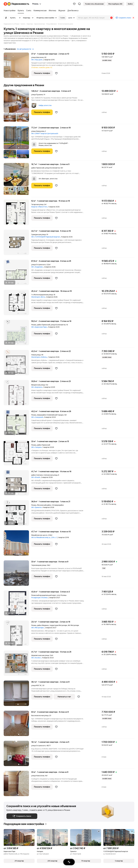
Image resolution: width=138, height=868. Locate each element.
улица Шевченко (38, 57)
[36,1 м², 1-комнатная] (17, 694)
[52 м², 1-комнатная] (17, 213)
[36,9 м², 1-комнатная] (17, 514)
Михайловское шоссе (39, 535)
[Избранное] (74, 4)
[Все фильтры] (6, 18)
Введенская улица (38, 385)
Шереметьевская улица (40, 655)
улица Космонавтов (52, 168)
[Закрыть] (133, 18)
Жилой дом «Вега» (38, 297)
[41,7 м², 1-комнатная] (17, 484)
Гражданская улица (38, 235)
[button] (79, 4)
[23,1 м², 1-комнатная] (17, 634)
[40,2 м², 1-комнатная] (17, 424)
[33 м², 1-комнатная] (17, 454)
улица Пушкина (37, 95)
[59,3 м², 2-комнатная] (17, 334)
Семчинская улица (50, 475)
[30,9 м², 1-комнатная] (17, 394)
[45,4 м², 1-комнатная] (17, 304)
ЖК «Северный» (37, 417)
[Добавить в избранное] (56, 73)
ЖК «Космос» (36, 658)
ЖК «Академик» (37, 267)
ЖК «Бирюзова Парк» (39, 327)
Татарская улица (37, 204)
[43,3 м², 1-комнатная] (17, 364)
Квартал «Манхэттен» (39, 207)
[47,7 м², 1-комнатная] (17, 544)
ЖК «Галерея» (37, 447)
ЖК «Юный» (36, 477)
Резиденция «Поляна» (40, 598)
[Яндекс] (5, 4)
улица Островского (39, 265)
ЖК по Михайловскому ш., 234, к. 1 (44, 537)
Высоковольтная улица (40, 716)
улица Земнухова (38, 131)
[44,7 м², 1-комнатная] (17, 244)
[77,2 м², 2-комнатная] (17, 144)
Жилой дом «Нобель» (39, 357)
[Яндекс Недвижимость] (18, 4)
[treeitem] (10, 11)
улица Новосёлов (38, 776)
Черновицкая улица (39, 565)
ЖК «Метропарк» (38, 628)
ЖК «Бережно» (37, 387)
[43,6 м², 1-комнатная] (17, 604)
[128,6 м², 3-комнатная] (17, 107)
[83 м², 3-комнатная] (17, 725)
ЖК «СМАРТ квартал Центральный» (45, 133)
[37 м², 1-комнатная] (17, 66)
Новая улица (36, 355)
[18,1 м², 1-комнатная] (17, 755)
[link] (130, 4)
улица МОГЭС (36, 685)
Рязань (34, 325)
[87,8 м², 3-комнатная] (17, 274)
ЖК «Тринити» (37, 507)
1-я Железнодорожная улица (42, 295)
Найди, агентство (45, 105)
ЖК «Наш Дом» (37, 60)
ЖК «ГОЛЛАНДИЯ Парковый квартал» (46, 237)
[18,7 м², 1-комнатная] (17, 180)
